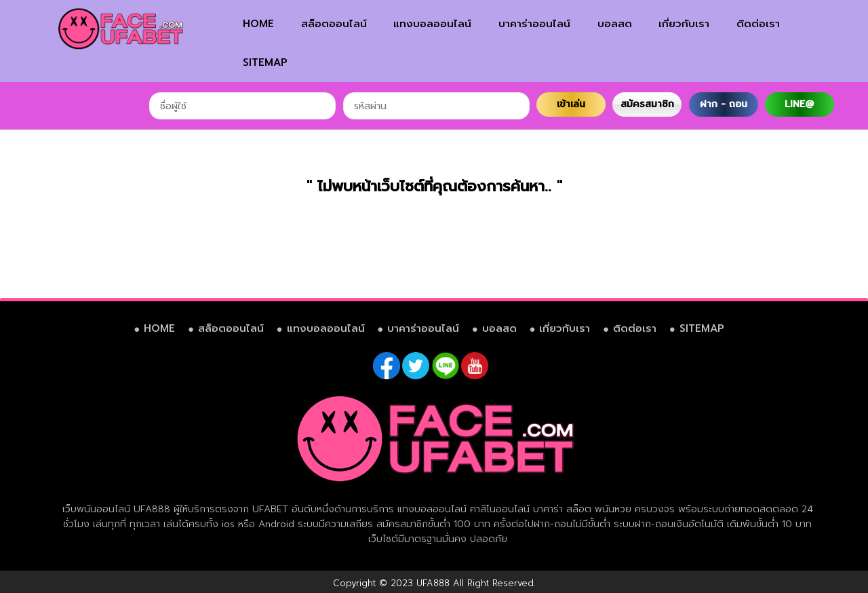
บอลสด (615, 24)
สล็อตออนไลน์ (334, 24)
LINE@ (799, 104)
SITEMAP (265, 62)
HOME (258, 24)
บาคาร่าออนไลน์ (534, 24)
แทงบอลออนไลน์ (432, 24)
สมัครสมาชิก (647, 104)
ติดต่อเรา (758, 24)
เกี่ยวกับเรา (684, 24)
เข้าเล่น (571, 104)
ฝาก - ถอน (724, 104)
